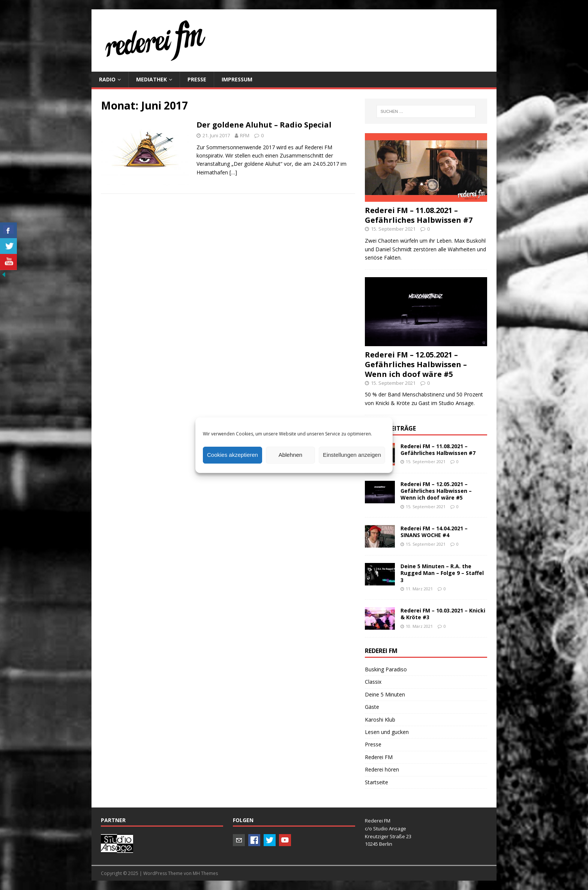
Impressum (237, 79)
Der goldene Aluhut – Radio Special (264, 125)
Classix (373, 682)
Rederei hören (382, 769)
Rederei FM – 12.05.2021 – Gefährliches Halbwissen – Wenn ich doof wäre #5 (416, 364)
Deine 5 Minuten (385, 694)
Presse (373, 744)
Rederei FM (379, 757)
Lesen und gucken (387, 732)
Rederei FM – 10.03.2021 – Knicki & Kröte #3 (443, 614)
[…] (233, 172)
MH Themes (205, 873)
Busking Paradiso (386, 669)
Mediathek (151, 79)
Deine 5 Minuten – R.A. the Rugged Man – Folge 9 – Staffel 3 (442, 573)
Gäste (372, 707)
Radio (107, 79)
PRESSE (197, 79)
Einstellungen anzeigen (352, 455)
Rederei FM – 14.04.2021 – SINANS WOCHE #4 (434, 532)
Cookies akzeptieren (232, 455)
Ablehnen (290, 455)
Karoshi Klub (380, 720)
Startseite (376, 782)
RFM (245, 135)
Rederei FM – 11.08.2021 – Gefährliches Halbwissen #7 (419, 215)
